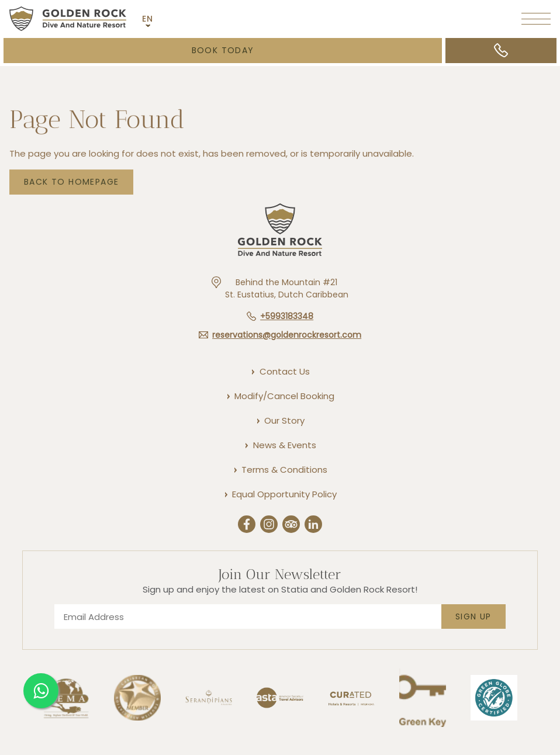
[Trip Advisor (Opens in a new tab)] (291, 526)
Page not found (97, 122)
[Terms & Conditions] (284, 470)
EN (148, 19)
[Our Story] (284, 420)
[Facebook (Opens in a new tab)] (247, 526)
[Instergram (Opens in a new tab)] (269, 526)
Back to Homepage (71, 183)
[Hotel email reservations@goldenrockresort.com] (280, 335)
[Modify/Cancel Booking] (284, 396)
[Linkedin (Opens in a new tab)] (313, 526)
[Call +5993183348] (501, 51)
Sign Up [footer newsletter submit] (473, 617)
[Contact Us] (284, 371)
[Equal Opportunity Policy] (284, 494)
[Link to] (351, 725)
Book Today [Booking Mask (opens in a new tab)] (223, 50)
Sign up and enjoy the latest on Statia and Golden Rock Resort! (280, 589)
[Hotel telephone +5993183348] (280, 316)
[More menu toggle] (536, 19)
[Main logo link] (68, 19)
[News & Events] (284, 445)
